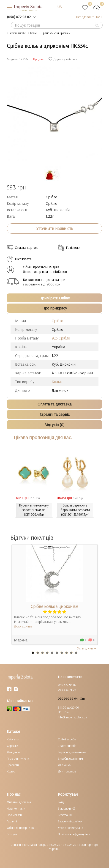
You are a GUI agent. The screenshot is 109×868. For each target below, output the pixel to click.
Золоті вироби (67, 746)
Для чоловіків (67, 771)
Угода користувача (71, 828)
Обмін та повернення (21, 828)
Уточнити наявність (55, 228)
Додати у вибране (63, 59)
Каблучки (13, 739)
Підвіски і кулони (18, 758)
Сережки (12, 746)
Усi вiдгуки (87, 648)
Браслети (13, 765)
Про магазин (15, 815)
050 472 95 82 (67, 685)
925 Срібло (61, 338)
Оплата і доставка (19, 802)
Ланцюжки (14, 752)
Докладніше (23, 626)
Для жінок (65, 765)
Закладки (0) (67, 808)
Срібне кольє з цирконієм (54, 606)
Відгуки (12, 834)
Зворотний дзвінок (70, 821)
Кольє (57, 382)
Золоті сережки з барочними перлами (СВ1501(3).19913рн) (75, 510)
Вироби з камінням (70, 758)
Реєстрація (65, 815)
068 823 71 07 (67, 690)
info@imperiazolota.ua (72, 717)
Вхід (61, 802)
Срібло (57, 321)
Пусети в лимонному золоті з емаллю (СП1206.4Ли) (34, 510)
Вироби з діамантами (72, 752)
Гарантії (12, 821)
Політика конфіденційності (75, 834)
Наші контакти (16, 808)
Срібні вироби (67, 739)
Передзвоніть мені (89, 17)
